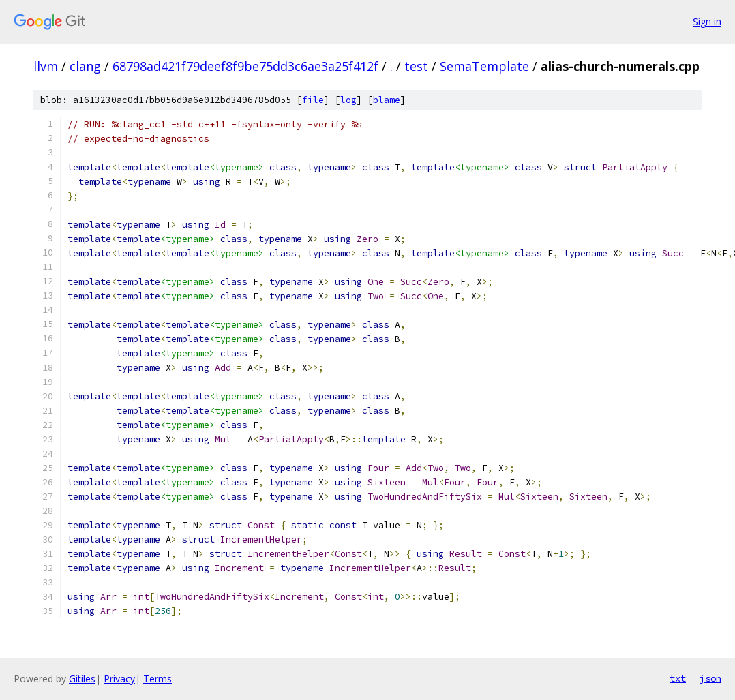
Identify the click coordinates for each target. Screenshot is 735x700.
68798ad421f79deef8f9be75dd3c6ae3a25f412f (245, 66)
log (348, 100)
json (710, 678)
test (416, 66)
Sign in (707, 21)
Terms (157, 679)
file (313, 100)
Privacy (119, 679)
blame (387, 100)
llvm (46, 66)
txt (678, 678)
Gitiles (82, 679)
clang (85, 66)
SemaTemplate (484, 66)
